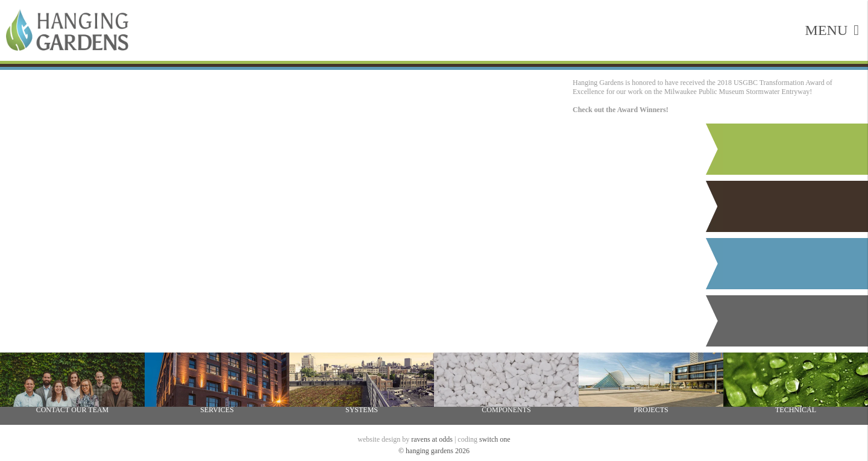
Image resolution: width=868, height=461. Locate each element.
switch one (495, 439)
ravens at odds (432, 439)
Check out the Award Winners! (621, 110)
